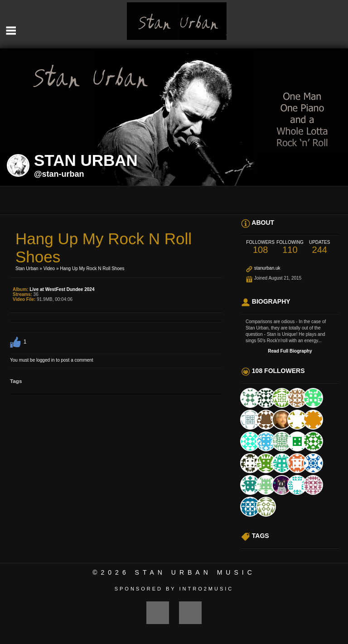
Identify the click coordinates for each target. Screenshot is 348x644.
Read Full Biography (290, 351)
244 (320, 247)
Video (49, 269)
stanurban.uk (267, 268)
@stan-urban (59, 174)
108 (260, 247)
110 (290, 247)
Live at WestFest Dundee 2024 (62, 289)
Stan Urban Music (195, 572)
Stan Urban (27, 269)
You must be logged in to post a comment (52, 360)
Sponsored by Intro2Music (174, 589)
